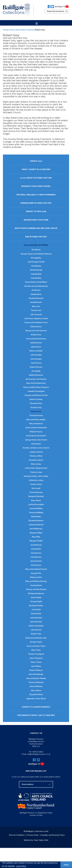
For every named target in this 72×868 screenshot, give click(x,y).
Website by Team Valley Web (36, 840)
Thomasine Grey (36, 415)
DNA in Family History (36, 237)
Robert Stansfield (36, 626)
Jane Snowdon (36, 622)
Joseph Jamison (36, 452)
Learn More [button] (21, 866)
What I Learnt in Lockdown (36, 169)
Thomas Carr (36, 310)
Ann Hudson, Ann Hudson (36, 436)
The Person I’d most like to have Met (36, 715)
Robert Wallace (36, 670)
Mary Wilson (36, 690)
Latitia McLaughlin (36, 504)
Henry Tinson (36, 662)
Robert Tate (36, 634)
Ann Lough (36, 488)
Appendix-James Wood (36, 699)
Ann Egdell (36, 371)
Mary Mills (36, 537)
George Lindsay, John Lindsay (36, 476)
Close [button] (66, 865)
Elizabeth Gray (36, 403)
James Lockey (36, 484)
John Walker (36, 666)
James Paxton (36, 561)
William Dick (36, 335)
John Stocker (36, 630)
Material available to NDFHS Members (36, 195)
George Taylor (36, 642)
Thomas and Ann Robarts (36, 589)
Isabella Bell (36, 274)
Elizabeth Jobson (36, 460)
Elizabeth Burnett (36, 298)
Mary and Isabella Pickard (36, 569)
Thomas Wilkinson (36, 682)
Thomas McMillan (36, 513)
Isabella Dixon (36, 343)
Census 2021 (36, 161)
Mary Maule (36, 500)
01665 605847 (38, 752)
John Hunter (36, 444)
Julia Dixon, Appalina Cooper (36, 318)
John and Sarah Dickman (36, 339)
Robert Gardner (36, 399)
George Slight (36, 601)
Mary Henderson (36, 424)
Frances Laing (36, 472)
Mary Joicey (36, 464)
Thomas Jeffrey (36, 456)
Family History (9, 30)
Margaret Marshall (36, 496)
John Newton (36, 557)
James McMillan (36, 508)
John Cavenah (36, 314)
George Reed (36, 585)
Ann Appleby (36, 258)
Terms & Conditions (17, 835)
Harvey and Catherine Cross (36, 322)
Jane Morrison (36, 545)
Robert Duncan (36, 367)
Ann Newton (36, 553)
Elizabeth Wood (36, 694)
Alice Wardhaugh (36, 674)
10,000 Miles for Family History (36, 178)
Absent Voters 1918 (36, 211)
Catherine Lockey (36, 480)
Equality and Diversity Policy (53, 835)
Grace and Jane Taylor (36, 646)
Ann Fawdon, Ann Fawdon (36, 379)
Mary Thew (36, 650)
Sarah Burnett (36, 302)
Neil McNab (36, 517)
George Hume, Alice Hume (36, 440)
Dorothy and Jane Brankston (36, 286)
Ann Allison (36, 250)
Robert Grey (36, 411)
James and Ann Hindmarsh (36, 428)
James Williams (36, 686)
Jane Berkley (36, 278)
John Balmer (36, 266)
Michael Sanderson (36, 593)
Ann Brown (36, 290)
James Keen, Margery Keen (36, 468)
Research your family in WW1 (36, 186)
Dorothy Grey (36, 407)
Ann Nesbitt (36, 549)
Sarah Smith (36, 614)
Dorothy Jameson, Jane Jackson (36, 448)
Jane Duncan (36, 363)
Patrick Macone (36, 492)
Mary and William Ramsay (36, 581)
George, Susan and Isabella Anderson (36, 254)
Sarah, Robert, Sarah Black (36, 282)
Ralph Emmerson (36, 375)
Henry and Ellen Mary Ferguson (36, 387)
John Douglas (36, 355)
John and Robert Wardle (36, 678)
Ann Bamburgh (36, 270)
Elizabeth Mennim (36, 521)
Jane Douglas (36, 359)
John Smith (36, 610)
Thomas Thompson (36, 654)
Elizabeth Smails (36, 606)
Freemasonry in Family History (36, 203)
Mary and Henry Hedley (36, 420)
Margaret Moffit (36, 541)
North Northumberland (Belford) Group (36, 228)
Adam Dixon (36, 347)
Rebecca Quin (36, 577)
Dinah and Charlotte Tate (36, 638)
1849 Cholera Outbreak (25, 30)
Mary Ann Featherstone (36, 383)
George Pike (36, 573)
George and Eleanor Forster (36, 395)
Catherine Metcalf (36, 525)
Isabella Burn (36, 294)
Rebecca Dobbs (36, 351)
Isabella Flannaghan (36, 391)
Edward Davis (36, 327)
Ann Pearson (36, 565)
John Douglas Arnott (36, 262)
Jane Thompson (36, 658)
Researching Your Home (36, 220)
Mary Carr (36, 306)
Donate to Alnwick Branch (36, 707)
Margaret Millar (36, 533)
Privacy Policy (33, 835)
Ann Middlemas (36, 529)
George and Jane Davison (36, 331)
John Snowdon (36, 618)
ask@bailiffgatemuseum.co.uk (39, 754)
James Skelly (36, 597)
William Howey (36, 432)
